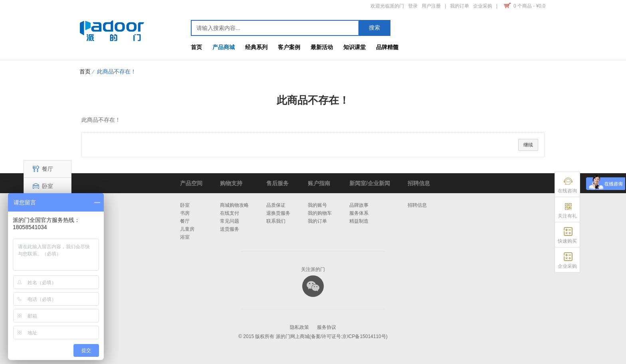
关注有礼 (567, 216)
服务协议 (327, 327)
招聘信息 (417, 205)
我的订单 (317, 221)
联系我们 (276, 221)
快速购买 (567, 241)
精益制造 (359, 221)
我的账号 (317, 205)
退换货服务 (278, 213)
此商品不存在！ (117, 71)
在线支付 (230, 213)
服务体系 (359, 213)
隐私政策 (299, 327)
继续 (528, 145)
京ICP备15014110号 (364, 336)
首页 (85, 71)
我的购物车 (320, 213)
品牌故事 (359, 205)
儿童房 (187, 229)
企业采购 (567, 266)
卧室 (42, 186)
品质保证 (276, 205)
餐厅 (42, 169)
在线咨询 (567, 191)
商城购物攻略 (234, 205)
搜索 (374, 28)
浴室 (185, 237)
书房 (185, 213)
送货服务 (230, 229)
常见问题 (230, 221)
